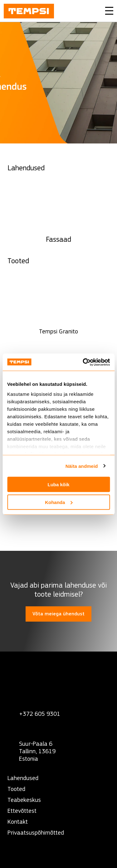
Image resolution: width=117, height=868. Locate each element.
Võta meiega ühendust (58, 614)
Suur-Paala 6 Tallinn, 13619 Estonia (37, 751)
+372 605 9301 (40, 714)
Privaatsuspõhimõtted (36, 833)
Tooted (16, 789)
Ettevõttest (22, 811)
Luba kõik (58, 485)
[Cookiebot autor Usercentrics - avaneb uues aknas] (83, 362)
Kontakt (18, 822)
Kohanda (59, 502)
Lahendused (23, 778)
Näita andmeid (82, 466)
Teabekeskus (24, 800)
